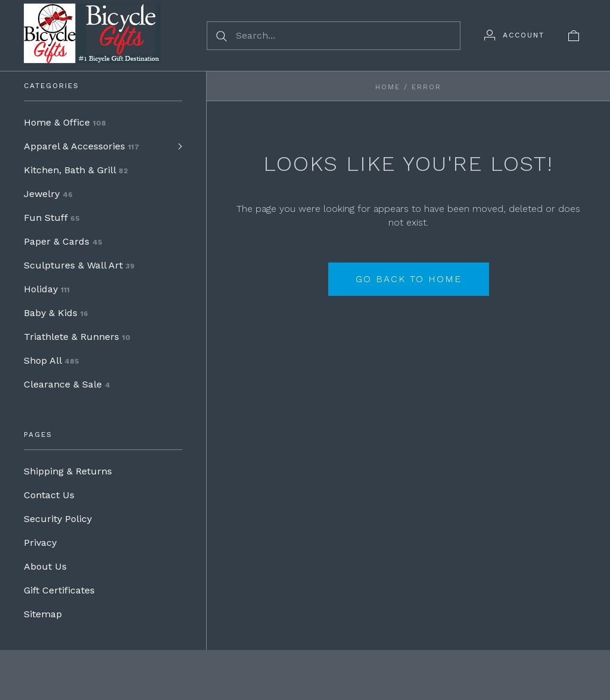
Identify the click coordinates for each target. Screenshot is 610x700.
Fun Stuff (52, 218)
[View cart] (574, 35)
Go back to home (409, 279)
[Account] (514, 35)
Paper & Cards (63, 241)
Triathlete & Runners (77, 337)
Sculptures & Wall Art (79, 265)
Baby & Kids (56, 313)
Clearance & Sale (67, 384)
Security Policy (58, 519)
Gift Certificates (59, 590)
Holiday (47, 289)
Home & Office (65, 122)
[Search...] (334, 36)
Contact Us (49, 495)
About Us (45, 566)
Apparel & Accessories (82, 146)
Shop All (52, 360)
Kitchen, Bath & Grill (76, 170)
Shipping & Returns (68, 471)
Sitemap (43, 614)
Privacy (40, 543)
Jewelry (48, 194)
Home (388, 87)
